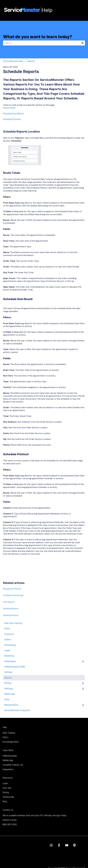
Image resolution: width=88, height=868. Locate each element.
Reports (31, 61)
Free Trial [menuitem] (7, 788)
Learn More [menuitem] (8, 750)
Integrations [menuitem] (8, 769)
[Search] (82, 43)
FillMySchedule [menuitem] (10, 756)
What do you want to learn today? (38, 37)
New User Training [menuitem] (13, 623)
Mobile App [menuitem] (10, 694)
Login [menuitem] (5, 783)
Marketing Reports (11, 609)
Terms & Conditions (58, 858)
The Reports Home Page (13, 595)
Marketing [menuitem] (9, 656)
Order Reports (9, 602)
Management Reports (12, 589)
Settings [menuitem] (9, 689)
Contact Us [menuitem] (8, 810)
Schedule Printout (12, 119)
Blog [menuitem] (5, 801)
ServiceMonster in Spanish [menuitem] (17, 710)
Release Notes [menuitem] (11, 705)
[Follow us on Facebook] (59, 845)
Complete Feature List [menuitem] (13, 765)
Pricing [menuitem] (6, 792)
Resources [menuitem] (8, 778)
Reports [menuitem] (8, 678)
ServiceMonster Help (13, 61)
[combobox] (42, 43)
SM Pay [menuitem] (8, 683)
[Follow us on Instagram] (51, 845)
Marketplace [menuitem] (10, 661)
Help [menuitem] (5, 727)
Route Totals (9, 108)
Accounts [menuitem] (9, 634)
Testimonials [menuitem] (8, 797)
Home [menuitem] (7, 629)
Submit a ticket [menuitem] (10, 820)
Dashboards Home (11, 615)
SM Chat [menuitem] (8, 672)
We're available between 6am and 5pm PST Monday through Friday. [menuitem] (35, 815)
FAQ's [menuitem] (5, 737)
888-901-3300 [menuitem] (10, 824)
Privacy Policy (75, 858)
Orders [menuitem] (8, 639)
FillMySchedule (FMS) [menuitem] (15, 667)
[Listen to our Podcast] (74, 845)
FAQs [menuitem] (7, 700)
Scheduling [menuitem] (10, 645)
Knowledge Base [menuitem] (11, 742)
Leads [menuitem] (7, 650)
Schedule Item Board (13, 114)
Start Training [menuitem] (9, 733)
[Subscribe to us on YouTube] (67, 845)
